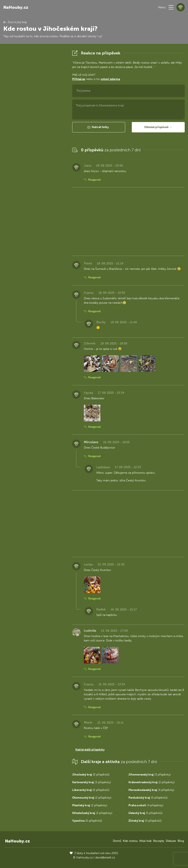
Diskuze (171, 841)
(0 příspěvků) (91, 775)
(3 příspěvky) (150, 775)
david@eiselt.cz (105, 858)
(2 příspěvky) (152, 782)
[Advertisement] (34, 111)
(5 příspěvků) (145, 813)
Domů (117, 841)
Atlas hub (145, 841)
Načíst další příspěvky (90, 750)
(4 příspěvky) (151, 790)
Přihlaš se (79, 79)
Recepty (159, 841)
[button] (171, 7)
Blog (181, 841)
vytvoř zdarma (110, 79)
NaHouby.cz (16, 7)
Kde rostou (130, 841)
